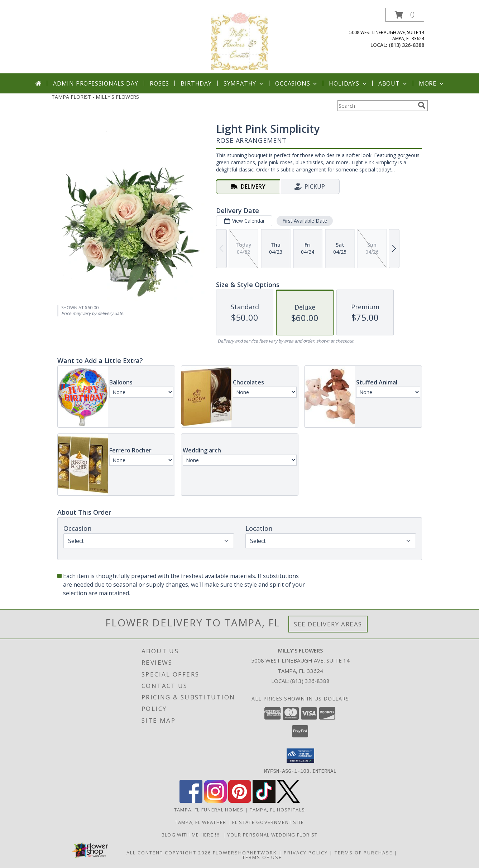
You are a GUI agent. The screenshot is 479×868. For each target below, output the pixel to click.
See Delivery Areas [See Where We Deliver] (328, 624)
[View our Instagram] (215, 801)
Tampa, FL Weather (200, 822)
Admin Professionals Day (95, 83)
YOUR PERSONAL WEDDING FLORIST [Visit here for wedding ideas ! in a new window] (272, 834)
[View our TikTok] (264, 801)
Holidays (348, 83)
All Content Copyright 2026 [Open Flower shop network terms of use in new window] (169, 852)
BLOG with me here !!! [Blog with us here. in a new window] (192, 834)
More (432, 83)
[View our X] (288, 801)
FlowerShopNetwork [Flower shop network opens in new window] (245, 852)
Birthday (196, 83)
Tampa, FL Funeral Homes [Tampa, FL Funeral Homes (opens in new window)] (209, 809)
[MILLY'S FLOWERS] (240, 41)
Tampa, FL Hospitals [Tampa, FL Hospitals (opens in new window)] (277, 809)
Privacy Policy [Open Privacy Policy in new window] (306, 852)
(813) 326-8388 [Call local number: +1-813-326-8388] (406, 45)
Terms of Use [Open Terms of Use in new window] (262, 857)
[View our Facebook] (191, 801)
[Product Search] (376, 106)
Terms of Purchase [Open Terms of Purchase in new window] (364, 852)
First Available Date (304, 221)
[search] (422, 105)
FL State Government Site (268, 822)
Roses (159, 83)
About (393, 83)
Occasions (297, 83)
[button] (405, 15)
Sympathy (244, 83)
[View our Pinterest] (240, 801)
